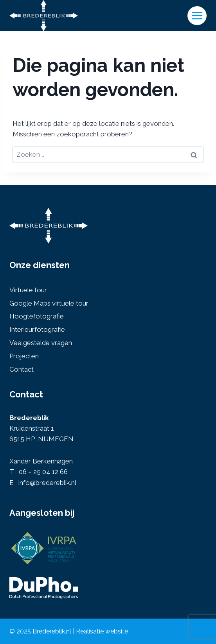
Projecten (24, 356)
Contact (22, 369)
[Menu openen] (197, 16)
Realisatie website (102, 631)
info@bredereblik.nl (47, 483)
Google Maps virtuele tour (49, 303)
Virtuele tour (28, 290)
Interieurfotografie (37, 329)
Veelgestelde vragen (41, 343)
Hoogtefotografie (37, 316)
